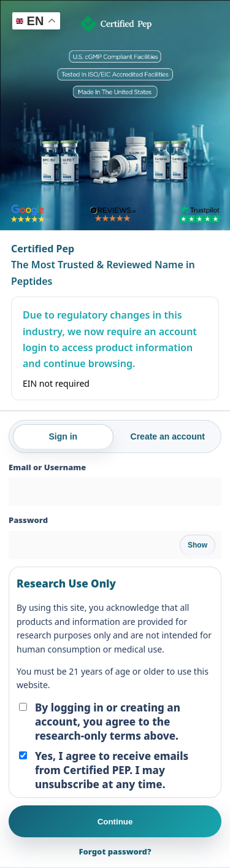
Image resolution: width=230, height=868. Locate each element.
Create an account (168, 436)
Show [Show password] (197, 545)
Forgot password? (115, 851)
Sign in (63, 436)
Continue (115, 822)
